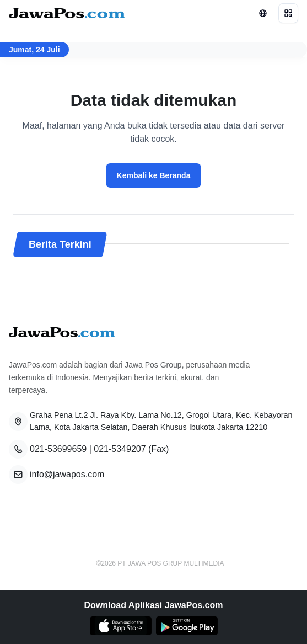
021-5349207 (120, 449)
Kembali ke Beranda (154, 175)
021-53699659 (58, 449)
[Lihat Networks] (263, 13)
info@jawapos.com (67, 474)
